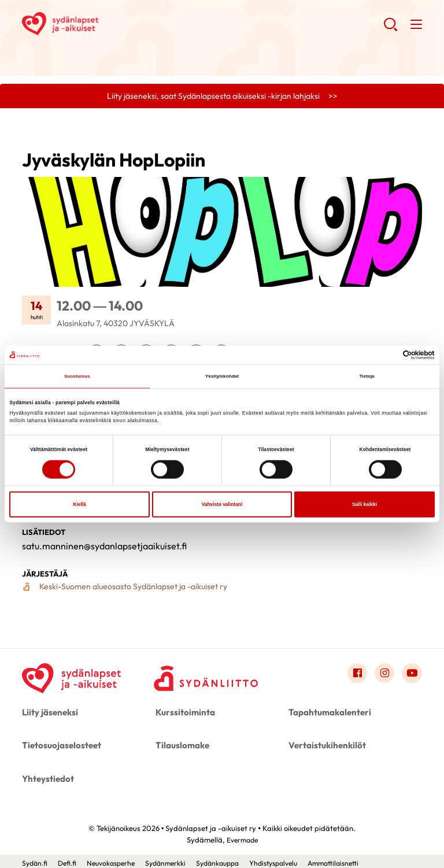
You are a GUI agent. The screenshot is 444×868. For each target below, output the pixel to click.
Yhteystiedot (47, 776)
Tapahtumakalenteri (327, 714)
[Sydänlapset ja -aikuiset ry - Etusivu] (74, 678)
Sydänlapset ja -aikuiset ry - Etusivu (114, 24)
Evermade (242, 836)
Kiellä (79, 505)
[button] (390, 29)
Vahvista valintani (222, 505)
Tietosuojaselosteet (59, 745)
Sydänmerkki (175, 859)
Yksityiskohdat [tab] (222, 376)
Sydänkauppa (231, 859)
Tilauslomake (181, 745)
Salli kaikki (365, 505)
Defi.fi (70, 859)
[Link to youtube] (412, 675)
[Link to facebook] (355, 675)
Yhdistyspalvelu (293, 859)
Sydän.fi (36, 859)
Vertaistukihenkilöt (325, 745)
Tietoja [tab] (367, 376)
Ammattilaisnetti (358, 859)
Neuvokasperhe (117, 859)
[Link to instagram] (383, 675)
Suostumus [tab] (77, 376)
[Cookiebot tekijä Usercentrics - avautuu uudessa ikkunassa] (384, 355)
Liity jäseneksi (49, 714)
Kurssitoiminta (183, 714)
